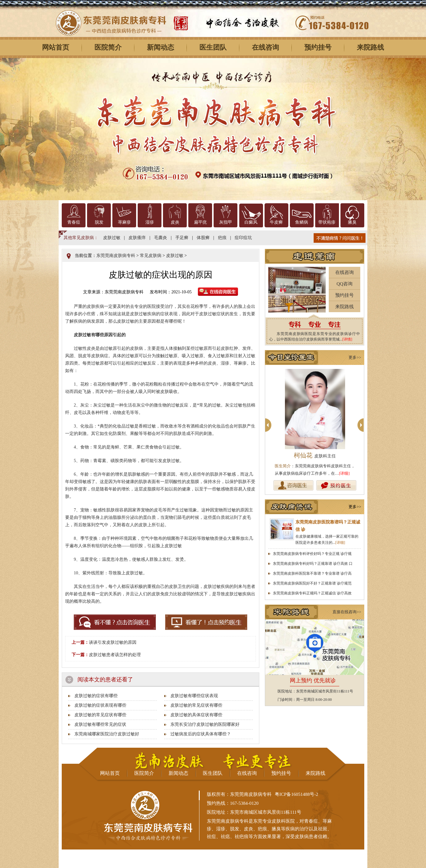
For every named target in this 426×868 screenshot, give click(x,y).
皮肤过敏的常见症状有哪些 (196, 705)
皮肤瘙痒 (137, 238)
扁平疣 (200, 222)
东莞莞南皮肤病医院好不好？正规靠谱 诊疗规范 (312, 583)
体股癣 (203, 238)
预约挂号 (318, 47)
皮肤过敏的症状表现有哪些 (100, 705)
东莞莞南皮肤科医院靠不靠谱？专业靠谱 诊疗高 (312, 573)
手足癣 (182, 238)
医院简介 (108, 47)
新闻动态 (161, 47)
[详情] (347, 339)
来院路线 (370, 47)
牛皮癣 (276, 222)
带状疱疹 (327, 222)
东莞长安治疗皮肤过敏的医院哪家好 (205, 724)
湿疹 (150, 222)
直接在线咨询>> (347, 612)
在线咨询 (265, 47)
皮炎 (175, 222)
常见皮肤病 (151, 256)
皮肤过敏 (112, 238)
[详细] (344, 473)
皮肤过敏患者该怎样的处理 (115, 655)
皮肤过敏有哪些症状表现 (194, 696)
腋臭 (352, 222)
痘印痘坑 (243, 238)
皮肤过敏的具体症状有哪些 (196, 715)
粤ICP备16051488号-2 (297, 794)
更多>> (355, 357)
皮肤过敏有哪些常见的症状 (100, 724)
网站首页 (56, 47)
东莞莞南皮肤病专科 (116, 256)
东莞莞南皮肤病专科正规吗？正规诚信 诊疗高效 (312, 593)
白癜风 (251, 222)
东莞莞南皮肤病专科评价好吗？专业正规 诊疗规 (312, 554)
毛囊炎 (161, 238)
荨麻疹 (124, 222)
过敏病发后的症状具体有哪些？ (201, 734)
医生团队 (213, 47)
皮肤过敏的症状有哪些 (96, 696)
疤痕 (222, 238)
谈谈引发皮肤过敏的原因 (113, 642)
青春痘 (74, 222)
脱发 (99, 222)
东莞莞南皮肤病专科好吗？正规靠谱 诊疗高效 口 (313, 564)
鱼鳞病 (302, 222)
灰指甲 (226, 222)
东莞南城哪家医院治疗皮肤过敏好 (107, 734)
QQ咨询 (345, 284)
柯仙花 (315, 455)
